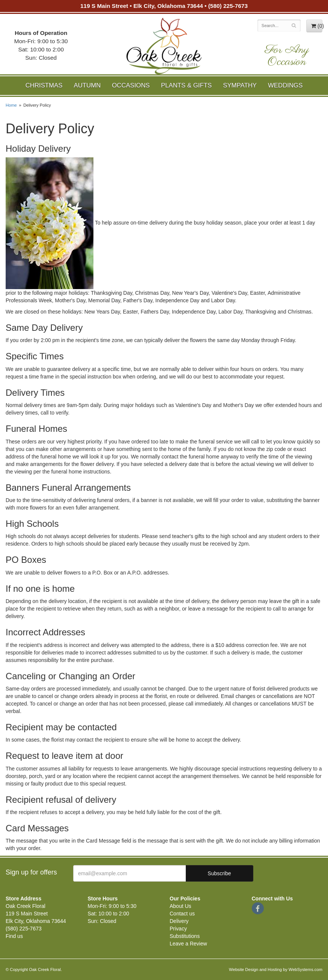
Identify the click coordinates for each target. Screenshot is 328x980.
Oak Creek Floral (164, 46)
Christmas (44, 85)
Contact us (182, 914)
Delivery (179, 921)
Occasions (131, 85)
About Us (181, 906)
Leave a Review (188, 944)
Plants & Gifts (186, 85)
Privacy (178, 929)
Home (11, 105)
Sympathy (240, 85)
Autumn (87, 85)
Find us (14, 936)
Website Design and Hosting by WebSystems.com (276, 969)
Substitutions (185, 936)
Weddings (285, 85)
